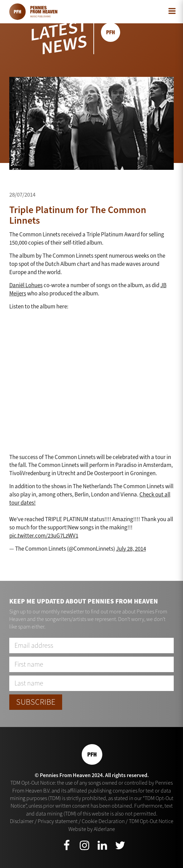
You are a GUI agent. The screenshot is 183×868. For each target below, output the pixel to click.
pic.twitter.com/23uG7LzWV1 (44, 536)
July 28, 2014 (131, 549)
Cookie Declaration (103, 821)
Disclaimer (22, 821)
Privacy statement (58, 821)
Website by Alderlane (92, 829)
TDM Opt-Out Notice (151, 821)
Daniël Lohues (26, 285)
